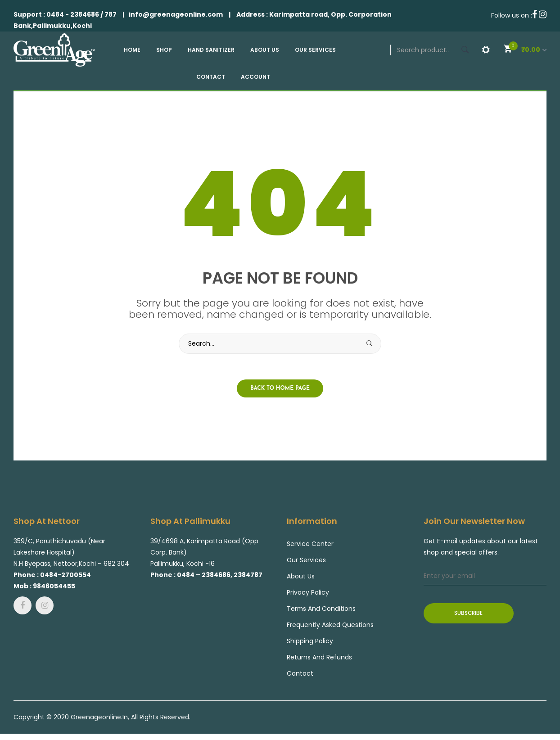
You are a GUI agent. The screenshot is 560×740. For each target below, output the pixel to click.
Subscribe (469, 615)
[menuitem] (135, 50)
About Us (301, 578)
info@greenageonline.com (176, 14)
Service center (310, 546)
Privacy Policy (308, 594)
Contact (300, 675)
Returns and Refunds (319, 659)
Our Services (307, 562)
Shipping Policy (310, 643)
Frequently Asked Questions (330, 627)
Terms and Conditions (322, 610)
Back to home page (280, 390)
